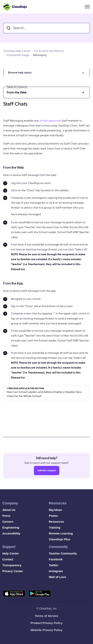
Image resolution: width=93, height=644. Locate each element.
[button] (46, 73)
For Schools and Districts (49, 51)
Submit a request (47, 472)
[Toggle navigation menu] (87, 7)
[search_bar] (46, 28)
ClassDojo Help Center (17, 51)
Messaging (40, 55)
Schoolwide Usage (18, 55)
